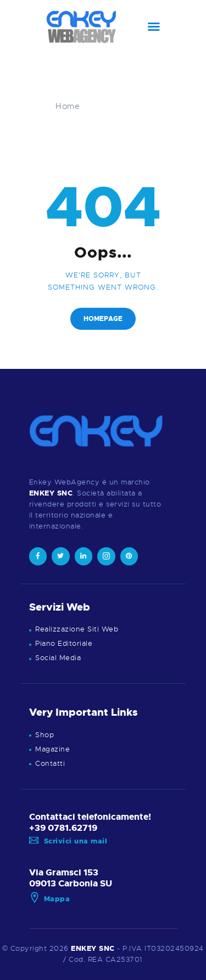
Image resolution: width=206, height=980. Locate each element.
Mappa (50, 899)
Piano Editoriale (64, 643)
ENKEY (84, 948)
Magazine (52, 749)
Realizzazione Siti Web (77, 629)
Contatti (50, 763)
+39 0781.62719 (63, 828)
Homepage (103, 319)
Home (68, 106)
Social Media (58, 658)
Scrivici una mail (68, 841)
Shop (44, 735)
